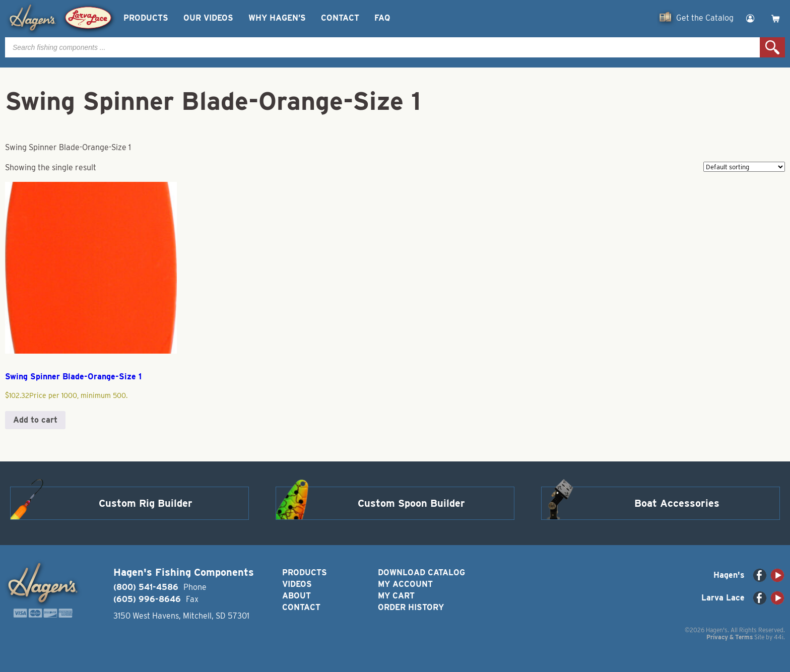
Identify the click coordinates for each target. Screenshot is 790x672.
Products (146, 18)
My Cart (396, 596)
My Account (405, 584)
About (297, 596)
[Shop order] (744, 167)
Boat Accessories (677, 503)
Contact (340, 18)
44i (779, 637)
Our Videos (208, 18)
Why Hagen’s (277, 18)
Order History (411, 607)
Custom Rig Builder (146, 503)
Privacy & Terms (730, 637)
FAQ (382, 18)
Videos (297, 584)
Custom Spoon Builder (411, 503)
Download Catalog (421, 573)
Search (772, 47)
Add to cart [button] (35, 420)
